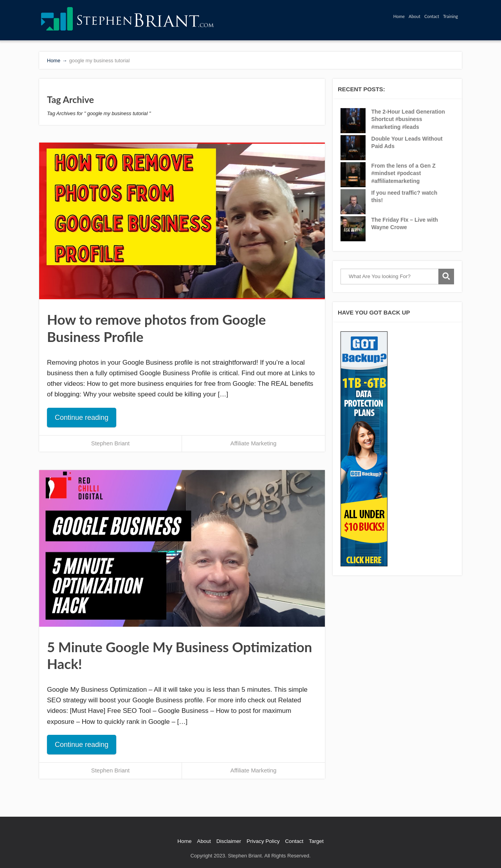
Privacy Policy (263, 841)
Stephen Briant (110, 443)
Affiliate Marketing (254, 443)
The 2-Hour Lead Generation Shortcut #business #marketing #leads (408, 119)
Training (451, 16)
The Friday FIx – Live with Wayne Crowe (405, 224)
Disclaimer (229, 841)
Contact (432, 16)
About (414, 16)
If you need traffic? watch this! (405, 197)
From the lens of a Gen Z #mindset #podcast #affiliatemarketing (404, 173)
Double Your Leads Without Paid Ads (407, 143)
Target (316, 841)
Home (399, 16)
